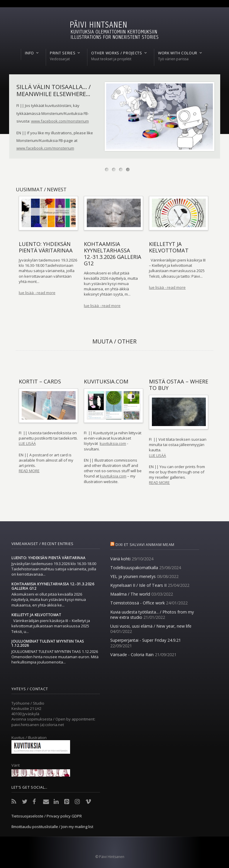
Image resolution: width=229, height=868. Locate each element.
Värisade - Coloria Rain (132, 655)
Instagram (78, 802)
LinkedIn (57, 802)
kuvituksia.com (113, 443)
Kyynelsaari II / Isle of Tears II (138, 585)
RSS (15, 802)
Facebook (36, 802)
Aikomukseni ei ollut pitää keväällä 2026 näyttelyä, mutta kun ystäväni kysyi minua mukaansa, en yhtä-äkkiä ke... (49, 599)
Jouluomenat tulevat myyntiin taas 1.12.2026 (48, 644)
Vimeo (89, 802)
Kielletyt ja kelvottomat (36, 615)
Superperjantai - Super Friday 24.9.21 (146, 640)
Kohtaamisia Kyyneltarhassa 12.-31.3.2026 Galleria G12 (53, 586)
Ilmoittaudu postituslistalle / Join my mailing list (52, 827)
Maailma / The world (130, 594)
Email (47, 802)
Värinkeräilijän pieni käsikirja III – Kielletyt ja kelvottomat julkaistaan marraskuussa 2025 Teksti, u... (51, 626)
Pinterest (68, 802)
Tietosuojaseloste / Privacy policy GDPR (47, 816)
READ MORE (29, 471)
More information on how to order (47, 156)
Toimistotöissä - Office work (138, 603)
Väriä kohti (120, 559)
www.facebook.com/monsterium (60, 121)
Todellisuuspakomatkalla (134, 568)
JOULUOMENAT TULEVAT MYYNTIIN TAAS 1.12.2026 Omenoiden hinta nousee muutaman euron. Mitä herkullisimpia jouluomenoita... (55, 657)
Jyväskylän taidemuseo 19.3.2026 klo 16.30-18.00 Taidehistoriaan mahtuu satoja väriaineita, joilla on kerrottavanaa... (54, 569)
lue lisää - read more (37, 293)
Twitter (26, 802)
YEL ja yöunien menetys (133, 576)
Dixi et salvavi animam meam (145, 545)
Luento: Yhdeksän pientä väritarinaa (49, 558)
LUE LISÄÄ (27, 443)
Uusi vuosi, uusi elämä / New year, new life (151, 626)
